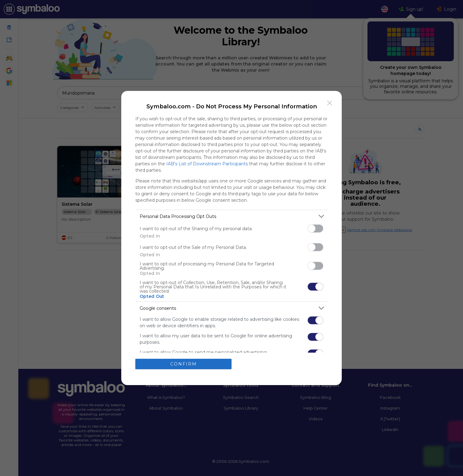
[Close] (330, 103)
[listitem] (231, 216)
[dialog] (231, 238)
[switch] (315, 229)
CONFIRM (184, 364)
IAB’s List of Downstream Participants (207, 164)
